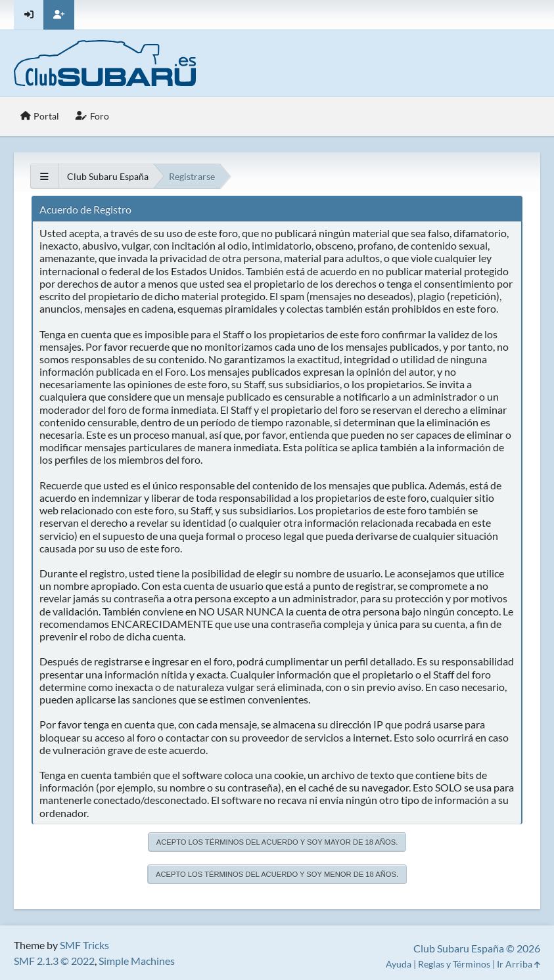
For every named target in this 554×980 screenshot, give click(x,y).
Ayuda (399, 964)
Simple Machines (137, 961)
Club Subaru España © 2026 (477, 948)
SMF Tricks (84, 945)
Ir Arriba (519, 964)
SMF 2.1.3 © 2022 (54, 961)
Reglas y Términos (454, 964)
